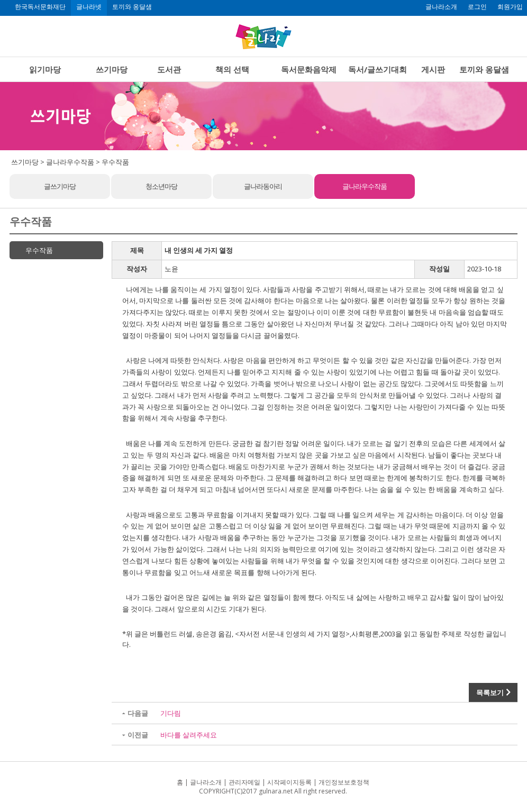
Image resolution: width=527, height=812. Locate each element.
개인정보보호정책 (344, 782)
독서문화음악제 (309, 69)
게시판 (433, 69)
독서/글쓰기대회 (378, 69)
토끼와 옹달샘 (132, 7)
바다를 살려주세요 (189, 735)
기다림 (171, 713)
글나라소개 (441, 7)
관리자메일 (244, 782)
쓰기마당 (112, 69)
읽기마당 (45, 69)
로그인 (477, 7)
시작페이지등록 (289, 782)
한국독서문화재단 (40, 7)
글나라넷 (89, 7)
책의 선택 (232, 69)
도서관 (169, 69)
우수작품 (39, 250)
